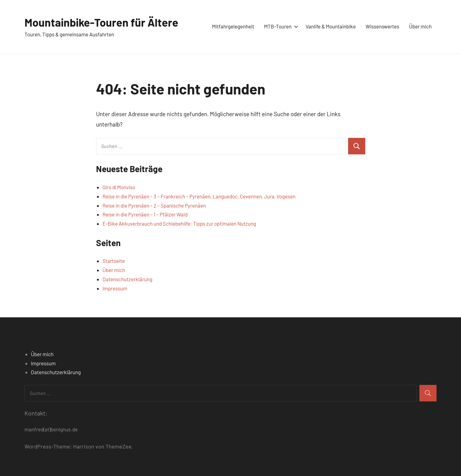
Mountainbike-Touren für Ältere (101, 22)
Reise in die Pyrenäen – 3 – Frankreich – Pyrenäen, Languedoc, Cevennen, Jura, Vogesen (199, 196)
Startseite (114, 261)
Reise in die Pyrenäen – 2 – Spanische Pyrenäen (154, 205)
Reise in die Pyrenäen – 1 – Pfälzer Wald (145, 214)
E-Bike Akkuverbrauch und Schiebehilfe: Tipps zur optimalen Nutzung (179, 223)
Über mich (420, 26)
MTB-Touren (280, 26)
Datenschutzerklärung (127, 279)
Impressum (115, 288)
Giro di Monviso (119, 187)
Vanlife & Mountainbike (331, 26)
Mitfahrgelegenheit (233, 26)
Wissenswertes (382, 26)
